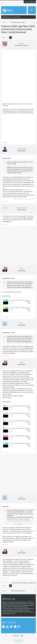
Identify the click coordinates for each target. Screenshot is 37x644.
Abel (22, 269)
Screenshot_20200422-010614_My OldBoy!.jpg (21, 428)
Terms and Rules (19, 640)
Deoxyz (22, 43)
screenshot (27, 190)
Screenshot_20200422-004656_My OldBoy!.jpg (21, 406)
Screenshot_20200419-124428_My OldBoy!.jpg (21, 308)
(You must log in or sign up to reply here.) (24, 583)
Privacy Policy (19, 642)
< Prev (4, 38)
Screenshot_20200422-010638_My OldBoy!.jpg (21, 436)
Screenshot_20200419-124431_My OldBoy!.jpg (21, 300)
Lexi (22, 323)
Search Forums (7, 17)
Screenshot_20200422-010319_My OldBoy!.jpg (21, 421)
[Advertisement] (19, 66)
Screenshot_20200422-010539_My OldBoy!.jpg (21, 413)
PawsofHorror (22, 208)
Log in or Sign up (30, 2)
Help (22, 636)
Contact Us (16, 636)
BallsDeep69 (22, 149)
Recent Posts (17, 17)
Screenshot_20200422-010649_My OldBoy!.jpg (21, 443)
